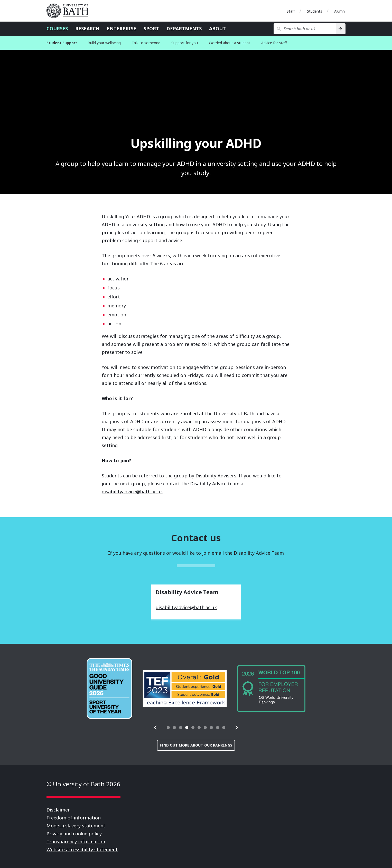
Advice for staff (274, 43)
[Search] (341, 29)
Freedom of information (74, 818)
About (217, 29)
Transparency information (76, 842)
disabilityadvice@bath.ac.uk (132, 492)
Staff (291, 11)
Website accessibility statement (82, 850)
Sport (151, 29)
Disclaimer (58, 810)
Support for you (185, 43)
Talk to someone (146, 43)
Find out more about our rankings (196, 745)
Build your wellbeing (104, 43)
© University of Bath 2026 (83, 784)
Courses (57, 29)
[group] (109, 688)
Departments (184, 29)
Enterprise (122, 29)
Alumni (340, 11)
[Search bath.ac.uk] (305, 29)
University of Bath (70, 11)
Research (87, 29)
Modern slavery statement (76, 826)
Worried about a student (230, 43)
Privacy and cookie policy (74, 834)
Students (315, 11)
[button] (155, 728)
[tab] (168, 728)
